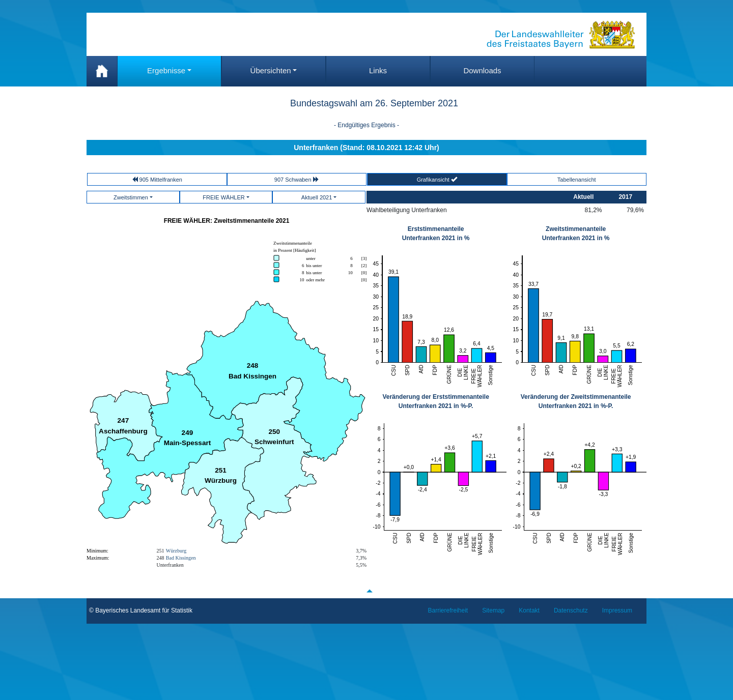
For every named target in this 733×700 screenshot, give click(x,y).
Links (378, 70)
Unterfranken (170, 565)
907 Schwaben (297, 179)
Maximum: (98, 558)
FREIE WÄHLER (224, 197)
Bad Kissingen (181, 558)
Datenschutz (571, 610)
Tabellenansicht (577, 180)
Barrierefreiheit (448, 610)
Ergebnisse (166, 70)
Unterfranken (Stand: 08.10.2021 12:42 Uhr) (366, 148)
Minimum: (97, 551)
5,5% (361, 565)
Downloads (482, 70)
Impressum (617, 610)
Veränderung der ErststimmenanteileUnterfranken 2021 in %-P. (435, 401)
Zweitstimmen (131, 197)
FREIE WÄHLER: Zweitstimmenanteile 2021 (227, 221)
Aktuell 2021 (317, 197)
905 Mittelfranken (157, 179)
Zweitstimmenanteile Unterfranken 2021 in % (576, 234)
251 (161, 551)
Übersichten (271, 70)
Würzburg (176, 551)
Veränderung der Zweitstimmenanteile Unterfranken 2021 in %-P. (576, 401)
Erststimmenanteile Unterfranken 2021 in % (436, 234)
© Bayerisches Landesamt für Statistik (141, 610)
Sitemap (493, 610)
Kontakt (529, 610)
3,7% (361, 551)
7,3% (361, 558)
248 (161, 558)
